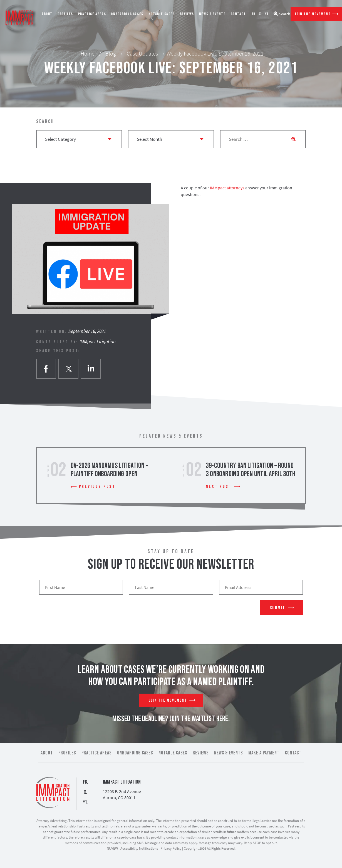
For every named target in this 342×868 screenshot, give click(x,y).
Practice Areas (92, 14)
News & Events (212, 14)
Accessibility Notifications (139, 848)
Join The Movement (313, 14)
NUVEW (112, 848)
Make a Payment (264, 753)
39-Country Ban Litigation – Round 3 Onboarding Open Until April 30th (251, 470)
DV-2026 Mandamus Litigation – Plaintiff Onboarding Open (109, 470)
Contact (238, 14)
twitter (68, 369)
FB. (254, 14)
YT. (267, 14)
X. (260, 14)
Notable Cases (162, 14)
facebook (46, 369)
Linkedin (91, 369)
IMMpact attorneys (227, 188)
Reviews (187, 14)
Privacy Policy (171, 848)
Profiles (65, 14)
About (47, 14)
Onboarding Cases (127, 14)
